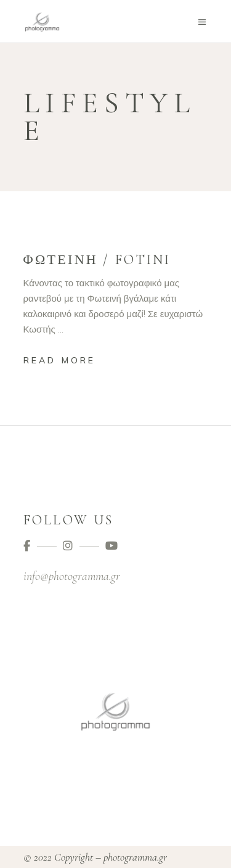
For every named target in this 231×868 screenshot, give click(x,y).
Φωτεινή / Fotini (97, 260)
